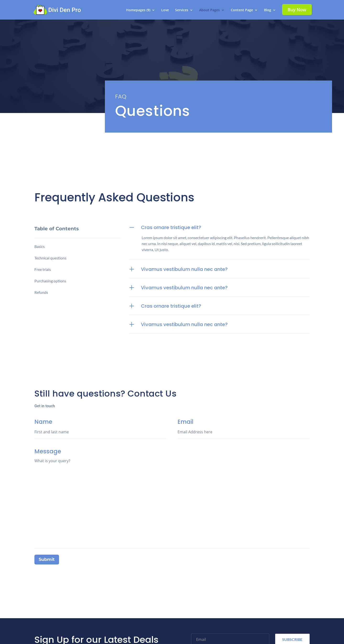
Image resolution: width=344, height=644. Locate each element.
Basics (40, 246)
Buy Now (297, 10)
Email (244, 433)
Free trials (43, 269)
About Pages (210, 10)
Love (165, 10)
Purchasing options (50, 281)
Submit (47, 559)
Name (100, 433)
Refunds (41, 292)
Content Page (242, 10)
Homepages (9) (138, 10)
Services (182, 10)
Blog (268, 10)
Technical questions (50, 258)
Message (172, 542)
